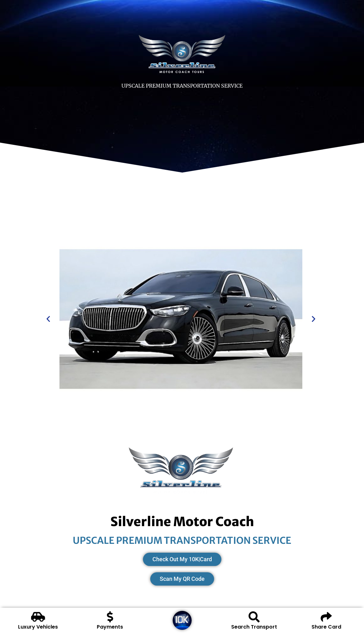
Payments (110, 627)
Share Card (326, 627)
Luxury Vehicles (38, 627)
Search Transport (254, 627)
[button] (48, 319)
